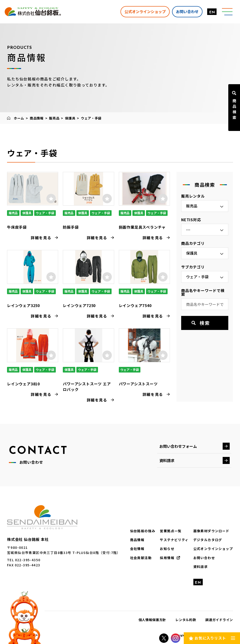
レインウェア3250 (23, 305)
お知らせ (167, 549)
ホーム (19, 118)
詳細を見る (41, 238)
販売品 (54, 118)
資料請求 (167, 460)
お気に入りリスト (210, 638)
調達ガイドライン (219, 620)
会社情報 (137, 549)
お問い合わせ (187, 11)
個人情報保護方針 (152, 620)
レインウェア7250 (79, 305)
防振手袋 (71, 227)
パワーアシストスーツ (138, 384)
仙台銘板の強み (143, 531)
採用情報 (167, 558)
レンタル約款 (186, 620)
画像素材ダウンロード (211, 531)
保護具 (70, 118)
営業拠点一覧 (171, 531)
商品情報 (37, 118)
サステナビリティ (174, 540)
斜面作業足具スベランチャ (142, 227)
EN (212, 12)
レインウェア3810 (23, 384)
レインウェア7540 (135, 305)
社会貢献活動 (141, 558)
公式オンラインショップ (145, 11)
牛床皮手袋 (17, 227)
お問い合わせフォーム (178, 446)
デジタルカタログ (208, 540)
